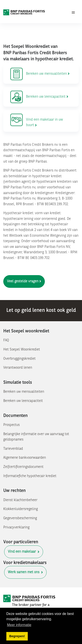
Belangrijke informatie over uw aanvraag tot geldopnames (36, 437)
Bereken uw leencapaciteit (23, 401)
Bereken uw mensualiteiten (24, 392)
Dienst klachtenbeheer (20, 500)
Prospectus (11, 425)
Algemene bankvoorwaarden (25, 458)
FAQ (6, 340)
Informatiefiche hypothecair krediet (30, 476)
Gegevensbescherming (20, 518)
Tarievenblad (13, 449)
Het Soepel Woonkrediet (22, 350)
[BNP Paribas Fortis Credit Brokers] (24, 12)
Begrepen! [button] (17, 636)
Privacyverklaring (16, 528)
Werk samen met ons (25, 572)
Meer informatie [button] (19, 625)
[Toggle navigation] (73, 12)
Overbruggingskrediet (19, 359)
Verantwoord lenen (18, 368)
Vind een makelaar (24, 552)
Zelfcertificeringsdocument (23, 467)
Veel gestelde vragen (24, 281)
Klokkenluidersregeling (21, 509)
